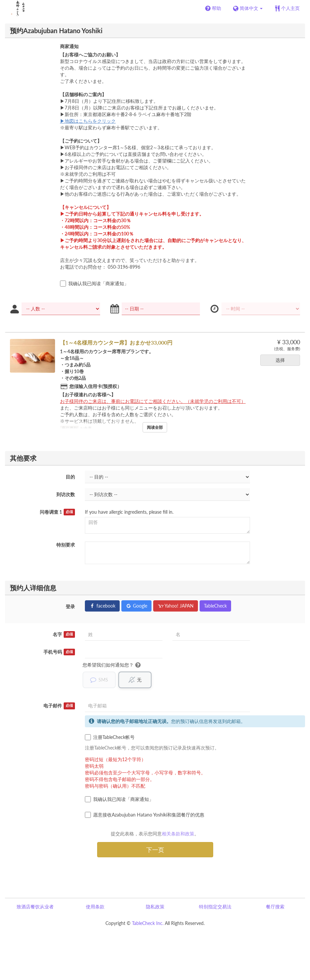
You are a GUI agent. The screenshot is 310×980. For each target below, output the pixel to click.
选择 (282, 360)
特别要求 (66, 545)
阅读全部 (155, 427)
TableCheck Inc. (148, 923)
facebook (102, 606)
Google (136, 606)
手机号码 (59, 652)
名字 (64, 634)
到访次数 (66, 494)
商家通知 (69, 46)
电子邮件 (59, 706)
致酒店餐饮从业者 (35, 907)
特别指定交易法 (215, 907)
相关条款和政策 (178, 834)
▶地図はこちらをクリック (88, 121)
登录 (70, 606)
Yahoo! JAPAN (176, 606)
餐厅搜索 (275, 907)
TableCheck (215, 606)
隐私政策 (155, 907)
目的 (70, 477)
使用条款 (95, 907)
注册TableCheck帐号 (110, 738)
